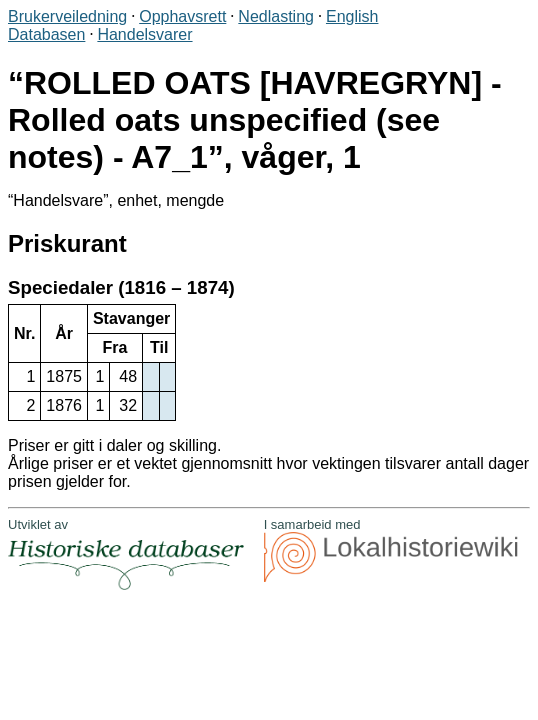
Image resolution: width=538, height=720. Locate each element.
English (352, 16)
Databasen (46, 34)
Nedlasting (276, 16)
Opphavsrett (182, 16)
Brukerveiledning (67, 16)
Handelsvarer (144, 34)
